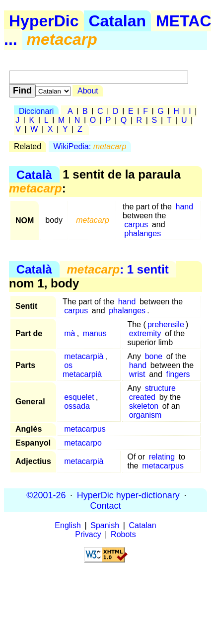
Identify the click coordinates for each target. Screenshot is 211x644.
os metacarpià (82, 370)
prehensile (166, 324)
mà (70, 333)
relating (162, 457)
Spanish (105, 525)
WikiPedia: (90, 146)
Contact (105, 505)
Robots (123, 534)
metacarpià (84, 356)
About (88, 91)
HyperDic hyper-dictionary (128, 495)
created (142, 397)
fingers (178, 374)
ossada (77, 406)
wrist (137, 374)
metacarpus (85, 429)
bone (154, 356)
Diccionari (36, 111)
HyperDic (44, 21)
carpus (136, 225)
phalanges (142, 233)
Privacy (88, 534)
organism (145, 415)
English (68, 525)
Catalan (118, 21)
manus (95, 333)
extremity (145, 333)
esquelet (79, 397)
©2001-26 (46, 495)
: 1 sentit (117, 269)
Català (34, 174)
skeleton (144, 406)
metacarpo (83, 443)
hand (184, 207)
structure (160, 388)
